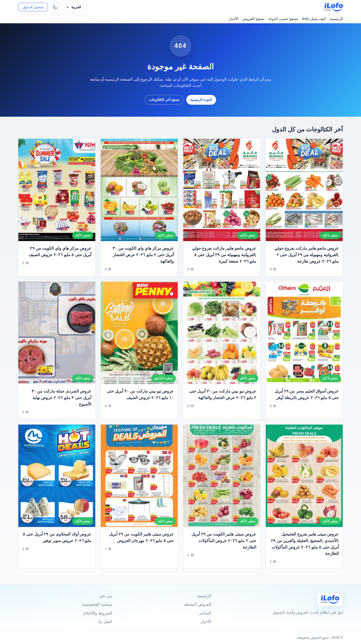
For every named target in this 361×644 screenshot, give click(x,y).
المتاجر (205, 613)
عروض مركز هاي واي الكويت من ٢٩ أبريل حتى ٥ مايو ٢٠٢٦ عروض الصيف (60, 252)
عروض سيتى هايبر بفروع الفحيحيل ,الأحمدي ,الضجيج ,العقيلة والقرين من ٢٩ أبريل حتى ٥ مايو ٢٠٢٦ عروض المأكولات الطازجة (305, 550)
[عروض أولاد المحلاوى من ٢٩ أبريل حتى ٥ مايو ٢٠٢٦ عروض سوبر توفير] (57, 481)
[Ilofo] (330, 600)
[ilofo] (334, 7)
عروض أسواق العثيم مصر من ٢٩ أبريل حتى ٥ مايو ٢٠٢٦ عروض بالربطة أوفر (307, 400)
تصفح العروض (253, 19)
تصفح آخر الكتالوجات (164, 100)
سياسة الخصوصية (97, 604)
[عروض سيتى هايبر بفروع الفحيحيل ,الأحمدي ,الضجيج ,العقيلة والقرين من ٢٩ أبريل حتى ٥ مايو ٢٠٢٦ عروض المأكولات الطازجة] (304, 481)
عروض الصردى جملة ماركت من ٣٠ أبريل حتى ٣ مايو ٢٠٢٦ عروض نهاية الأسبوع (61, 403)
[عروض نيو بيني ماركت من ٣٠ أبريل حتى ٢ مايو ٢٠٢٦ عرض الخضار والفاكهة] (222, 339)
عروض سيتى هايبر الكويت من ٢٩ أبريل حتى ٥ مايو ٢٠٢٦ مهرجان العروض (141, 543)
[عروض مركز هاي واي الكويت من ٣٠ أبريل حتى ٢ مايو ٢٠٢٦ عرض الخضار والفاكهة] (139, 190)
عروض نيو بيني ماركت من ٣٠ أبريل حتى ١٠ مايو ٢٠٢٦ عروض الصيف (140, 400)
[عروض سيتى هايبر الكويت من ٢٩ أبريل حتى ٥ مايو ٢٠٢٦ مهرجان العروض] (139, 481)
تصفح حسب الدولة (283, 19)
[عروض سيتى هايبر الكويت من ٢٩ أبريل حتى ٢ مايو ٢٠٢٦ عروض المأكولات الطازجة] (222, 481)
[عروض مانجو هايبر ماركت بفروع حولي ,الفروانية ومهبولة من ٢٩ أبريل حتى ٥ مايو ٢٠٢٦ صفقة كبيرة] (222, 190)
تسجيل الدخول (33, 7)
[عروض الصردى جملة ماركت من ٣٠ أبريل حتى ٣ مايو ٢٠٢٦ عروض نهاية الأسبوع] (57, 339)
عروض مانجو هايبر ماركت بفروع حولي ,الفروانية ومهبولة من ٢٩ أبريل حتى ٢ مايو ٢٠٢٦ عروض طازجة (307, 255)
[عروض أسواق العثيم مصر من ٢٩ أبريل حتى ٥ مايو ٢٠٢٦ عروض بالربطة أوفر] (304, 339)
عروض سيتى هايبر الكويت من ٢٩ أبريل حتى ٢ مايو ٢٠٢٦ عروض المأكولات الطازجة (224, 546)
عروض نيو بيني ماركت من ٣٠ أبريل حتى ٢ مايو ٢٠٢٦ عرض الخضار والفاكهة (223, 400)
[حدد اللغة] (73, 7)
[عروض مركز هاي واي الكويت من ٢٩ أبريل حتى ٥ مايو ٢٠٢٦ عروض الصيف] (57, 190)
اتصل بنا (105, 622)
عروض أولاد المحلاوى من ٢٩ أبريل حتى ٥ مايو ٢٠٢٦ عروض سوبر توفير (57, 543)
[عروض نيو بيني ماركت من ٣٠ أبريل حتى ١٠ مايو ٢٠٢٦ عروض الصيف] (139, 339)
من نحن (105, 596)
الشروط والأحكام (98, 613)
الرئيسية (336, 19)
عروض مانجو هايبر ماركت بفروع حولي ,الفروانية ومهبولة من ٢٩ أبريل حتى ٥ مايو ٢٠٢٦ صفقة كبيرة (224, 255)
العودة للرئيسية (201, 100)
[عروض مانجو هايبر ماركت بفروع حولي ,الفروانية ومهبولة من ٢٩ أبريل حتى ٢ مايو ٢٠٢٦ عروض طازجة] (304, 190)
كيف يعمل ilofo (314, 19)
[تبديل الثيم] (55, 7)
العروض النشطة (197, 604)
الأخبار (234, 19)
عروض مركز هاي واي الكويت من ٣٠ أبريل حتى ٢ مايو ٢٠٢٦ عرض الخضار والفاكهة (143, 255)
